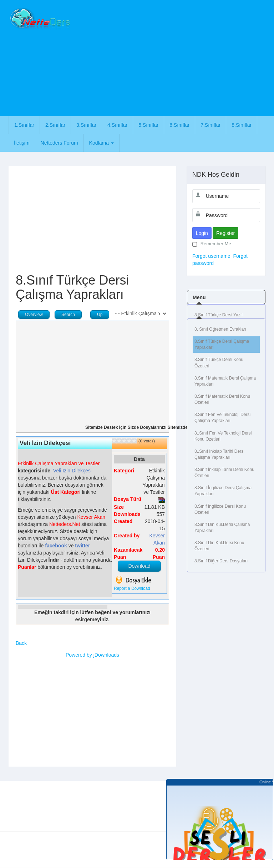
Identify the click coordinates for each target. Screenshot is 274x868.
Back (21, 643)
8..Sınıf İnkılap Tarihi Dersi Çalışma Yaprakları (219, 454)
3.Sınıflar (86, 125)
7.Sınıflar (210, 125)
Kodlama (102, 143)
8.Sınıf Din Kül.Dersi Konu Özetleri (219, 546)
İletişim (22, 143)
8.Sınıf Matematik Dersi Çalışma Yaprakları (225, 381)
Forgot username (211, 256)
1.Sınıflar (24, 125)
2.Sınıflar (55, 125)
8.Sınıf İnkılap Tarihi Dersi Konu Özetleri (224, 473)
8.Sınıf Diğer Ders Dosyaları (221, 561)
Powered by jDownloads (92, 655)
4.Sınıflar (117, 125)
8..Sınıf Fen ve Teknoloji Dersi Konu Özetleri (223, 436)
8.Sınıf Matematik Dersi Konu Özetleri (222, 399)
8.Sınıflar (242, 125)
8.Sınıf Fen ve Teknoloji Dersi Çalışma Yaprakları (222, 418)
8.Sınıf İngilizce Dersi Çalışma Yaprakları (223, 491)
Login (202, 233)
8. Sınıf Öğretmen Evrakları (220, 329)
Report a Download (132, 588)
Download (139, 566)
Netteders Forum (59, 143)
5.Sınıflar (148, 125)
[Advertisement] (175, 57)
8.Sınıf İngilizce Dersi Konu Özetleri (220, 509)
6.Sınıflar (179, 125)
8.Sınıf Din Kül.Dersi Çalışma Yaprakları (222, 528)
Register (225, 233)
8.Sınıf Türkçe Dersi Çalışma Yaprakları (222, 344)
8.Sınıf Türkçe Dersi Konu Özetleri (219, 363)
